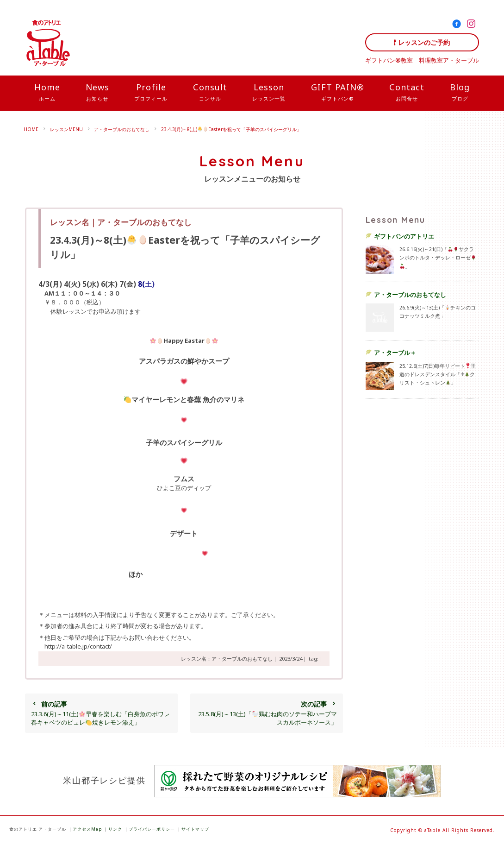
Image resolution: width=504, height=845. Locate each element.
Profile (151, 93)
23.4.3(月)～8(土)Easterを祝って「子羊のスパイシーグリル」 (231, 129)
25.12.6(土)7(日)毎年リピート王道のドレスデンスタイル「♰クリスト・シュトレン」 (438, 374)
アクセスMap (87, 829)
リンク (115, 829)
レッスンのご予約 (424, 42)
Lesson (269, 93)
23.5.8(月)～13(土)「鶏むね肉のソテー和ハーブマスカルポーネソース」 (266, 713)
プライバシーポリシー (152, 829)
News (97, 93)
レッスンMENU (66, 129)
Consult (210, 93)
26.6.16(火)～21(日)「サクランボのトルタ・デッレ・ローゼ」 (438, 258)
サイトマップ (195, 829)
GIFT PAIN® (338, 93)
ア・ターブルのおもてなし (122, 129)
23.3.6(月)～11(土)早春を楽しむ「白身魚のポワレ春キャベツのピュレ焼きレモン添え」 (101, 713)
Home (47, 93)
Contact (407, 93)
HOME (31, 129)
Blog (460, 93)
